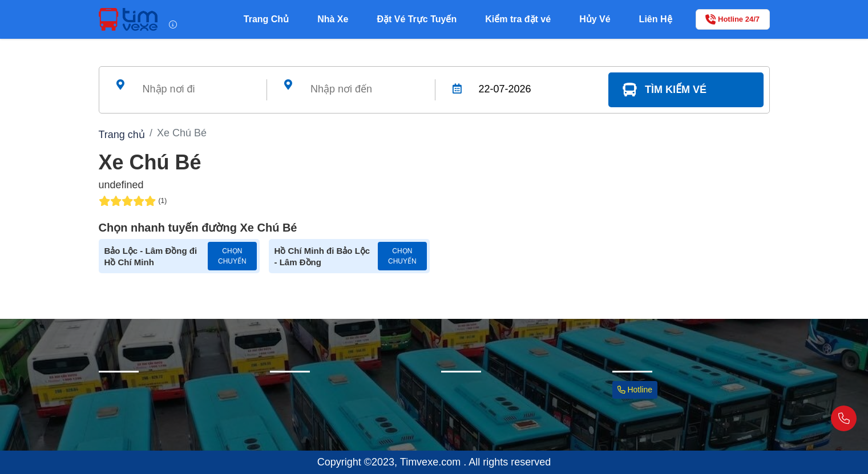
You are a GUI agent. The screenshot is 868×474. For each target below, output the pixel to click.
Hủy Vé (595, 19)
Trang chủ (122, 135)
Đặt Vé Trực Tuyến (417, 19)
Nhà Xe (333, 19)
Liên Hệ (656, 19)
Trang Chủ (266, 19)
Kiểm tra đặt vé (518, 19)
